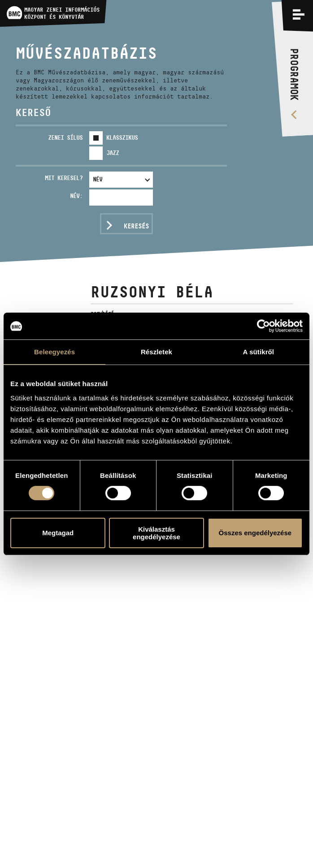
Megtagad (58, 533)
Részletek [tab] (156, 352)
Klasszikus (122, 138)
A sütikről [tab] (259, 352)
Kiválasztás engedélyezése (156, 533)
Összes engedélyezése (255, 533)
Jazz (113, 153)
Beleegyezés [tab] (54, 352)
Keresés (136, 226)
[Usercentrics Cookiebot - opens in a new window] (263, 326)
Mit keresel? (64, 178)
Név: (76, 196)
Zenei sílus (65, 138)
